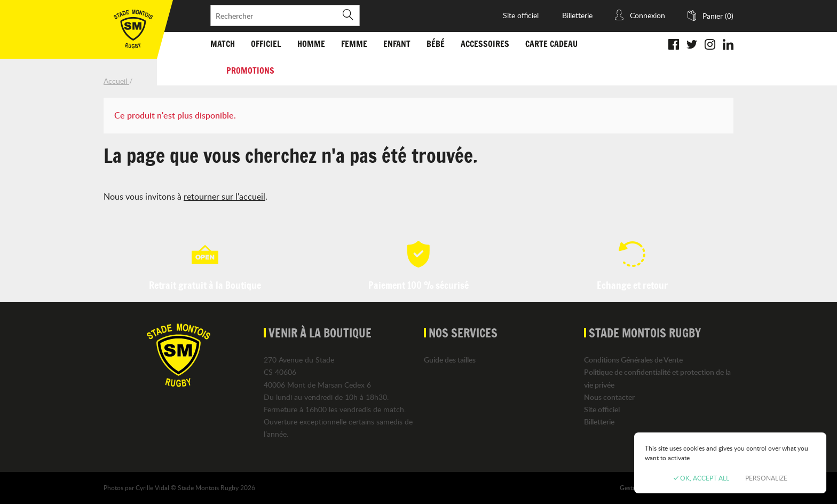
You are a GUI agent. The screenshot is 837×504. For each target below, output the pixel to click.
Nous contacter (609, 397)
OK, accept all (701, 478)
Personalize (766, 478)
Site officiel (521, 15)
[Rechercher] (285, 15)
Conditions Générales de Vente (633, 360)
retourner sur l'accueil (224, 196)
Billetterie (577, 15)
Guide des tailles (450, 360)
